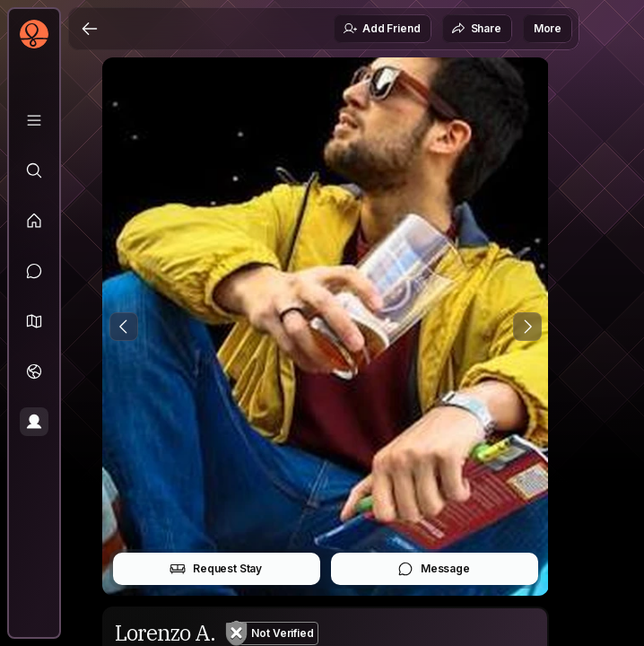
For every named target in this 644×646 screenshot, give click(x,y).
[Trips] (34, 371)
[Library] (34, 120)
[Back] (90, 29)
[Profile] (34, 422)
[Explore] (34, 170)
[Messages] (34, 271)
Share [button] (476, 29)
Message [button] (434, 569)
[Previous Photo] (124, 327)
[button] (34, 321)
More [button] (548, 28)
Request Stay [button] (216, 569)
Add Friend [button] (381, 29)
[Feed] (34, 221)
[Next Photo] (527, 327)
